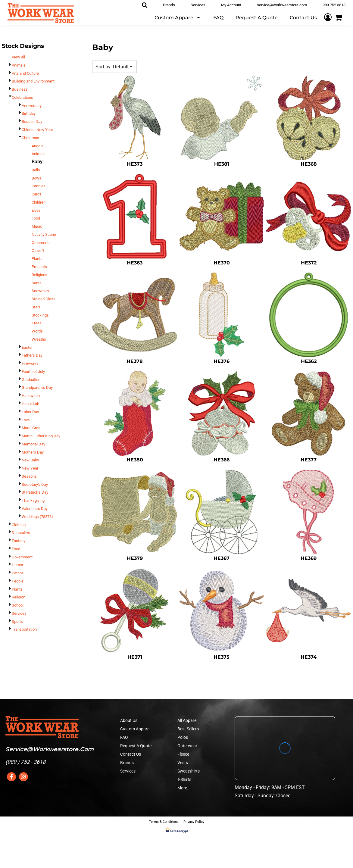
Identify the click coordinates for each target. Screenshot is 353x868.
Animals (19, 65)
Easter (27, 347)
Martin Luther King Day (41, 436)
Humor (17, 565)
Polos (183, 737)
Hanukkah (30, 404)
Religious (39, 275)
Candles (39, 186)
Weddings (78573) (37, 517)
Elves (36, 210)
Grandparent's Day (37, 387)
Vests (183, 763)
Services (19, 613)
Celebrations (22, 97)
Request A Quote (136, 746)
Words (37, 331)
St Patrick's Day (35, 492)
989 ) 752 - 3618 (26, 762)
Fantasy (19, 541)
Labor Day (30, 412)
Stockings (40, 315)
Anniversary (32, 106)
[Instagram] (23, 777)
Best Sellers (188, 729)
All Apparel (187, 720)
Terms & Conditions (164, 822)
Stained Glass (44, 299)
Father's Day (32, 355)
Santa (37, 283)
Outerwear (187, 746)
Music (37, 226)
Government (22, 557)
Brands (127, 763)
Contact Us (131, 754)
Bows (36, 178)
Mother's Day (33, 452)
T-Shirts (184, 779)
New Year (30, 468)
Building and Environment (33, 81)
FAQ (124, 737)
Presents (39, 267)
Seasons (29, 476)
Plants (37, 259)
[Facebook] (11, 777)
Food (36, 218)
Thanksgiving (33, 500)
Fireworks (30, 363)
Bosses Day (32, 122)
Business (20, 89)
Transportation (24, 629)
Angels (37, 146)
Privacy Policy (194, 822)
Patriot (17, 573)
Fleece (183, 754)
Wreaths (39, 339)
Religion (19, 597)
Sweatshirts (189, 771)
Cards (37, 194)
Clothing (19, 525)
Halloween (31, 396)
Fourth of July (33, 372)
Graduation (31, 380)
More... (184, 788)
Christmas (30, 138)
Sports (17, 621)
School (18, 605)
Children (39, 202)
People (18, 581)
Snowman (40, 291)
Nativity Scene (44, 234)
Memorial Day (33, 444)
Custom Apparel (135, 729)
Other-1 (38, 250)
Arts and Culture (25, 73)
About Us (129, 720)
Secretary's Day (35, 484)
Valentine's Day (35, 509)
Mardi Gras (31, 428)
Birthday (29, 113)
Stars (36, 307)
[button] (178, 17)
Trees (37, 323)
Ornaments (41, 243)
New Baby (30, 460)
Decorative (21, 533)
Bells (36, 170)
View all (18, 57)
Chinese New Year (37, 130)
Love (26, 420)
